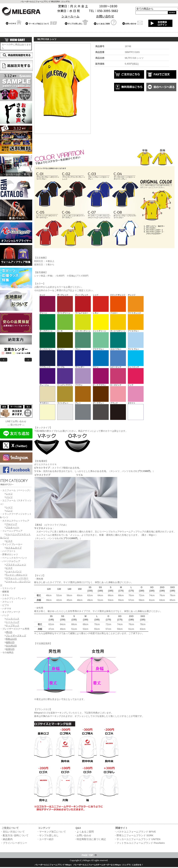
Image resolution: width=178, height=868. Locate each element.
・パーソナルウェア (10, 561)
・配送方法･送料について (14, 835)
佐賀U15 (10, 649)
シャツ (9, 494)
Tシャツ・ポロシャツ (17, 575)
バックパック (13, 619)
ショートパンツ (14, 571)
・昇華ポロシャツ (9, 555)
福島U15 (10, 642)
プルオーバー (13, 527)
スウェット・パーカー (17, 578)
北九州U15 (11, 646)
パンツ (9, 497)
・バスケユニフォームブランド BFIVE (135, 832)
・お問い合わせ (83, 835)
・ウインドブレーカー (11, 544)
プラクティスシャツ (16, 565)
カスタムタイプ (14, 548)
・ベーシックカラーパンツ (13, 558)
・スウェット (7, 602)
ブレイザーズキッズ (16, 636)
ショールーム (70, 16)
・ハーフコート (8, 551)
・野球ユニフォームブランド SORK (134, 835)
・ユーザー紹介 (45, 839)
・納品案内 (6, 839)
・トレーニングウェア (11, 531)
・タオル (4, 595)
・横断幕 (4, 592)
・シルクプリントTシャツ (13, 598)
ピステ (9, 541)
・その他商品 (7, 653)
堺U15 (9, 632)
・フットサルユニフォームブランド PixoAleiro (139, 843)
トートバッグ (13, 622)
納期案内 (16, 340)
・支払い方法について (13, 832)
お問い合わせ (105, 16)
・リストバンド (8, 588)
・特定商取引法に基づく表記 (90, 839)
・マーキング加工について (51, 832)
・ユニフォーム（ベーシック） (16, 490)
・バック (4, 615)
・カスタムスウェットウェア (15, 521)
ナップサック (13, 625)
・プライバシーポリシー (14, 843)
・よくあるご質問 (84, 832)
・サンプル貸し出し (48, 835)
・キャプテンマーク (10, 612)
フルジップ (11, 524)
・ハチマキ (6, 609)
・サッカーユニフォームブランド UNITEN (137, 839)
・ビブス (4, 605)
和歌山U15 (11, 639)
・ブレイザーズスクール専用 (15, 629)
